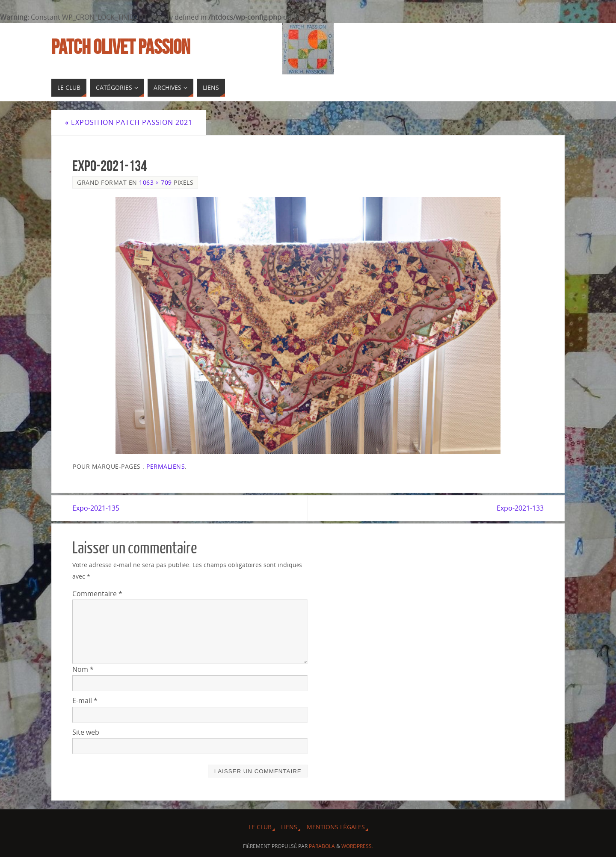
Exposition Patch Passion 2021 (129, 122)
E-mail (85, 700)
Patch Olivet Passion (121, 47)
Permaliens (166, 466)
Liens (289, 827)
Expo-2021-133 (520, 508)
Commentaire (97, 594)
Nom (83, 669)
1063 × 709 (155, 182)
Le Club (260, 827)
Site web (86, 732)
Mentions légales (336, 827)
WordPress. (357, 846)
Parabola (322, 846)
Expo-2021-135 (96, 508)
